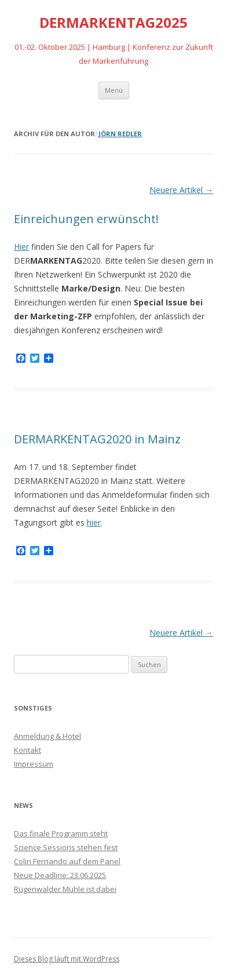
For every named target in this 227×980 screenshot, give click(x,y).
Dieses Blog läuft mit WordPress (67, 959)
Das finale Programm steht (61, 833)
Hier (21, 247)
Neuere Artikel (181, 190)
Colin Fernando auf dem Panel (67, 861)
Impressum (34, 764)
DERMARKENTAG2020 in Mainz (97, 439)
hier (94, 522)
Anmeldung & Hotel (47, 736)
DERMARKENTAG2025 (113, 23)
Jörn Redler (120, 134)
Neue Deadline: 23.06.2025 (60, 875)
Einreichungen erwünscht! (86, 219)
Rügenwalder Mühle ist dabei (65, 889)
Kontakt (28, 750)
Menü (114, 90)
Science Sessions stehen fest (66, 847)
